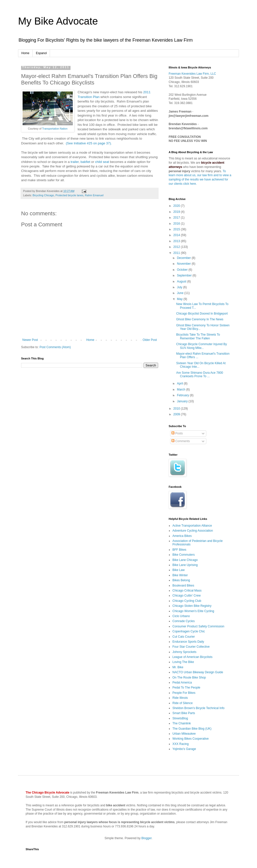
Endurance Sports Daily (188, 642)
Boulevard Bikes (183, 586)
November (184, 264)
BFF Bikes (179, 550)
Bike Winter (180, 575)
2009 (177, 414)
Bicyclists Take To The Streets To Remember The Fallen (198, 336)
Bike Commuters (184, 555)
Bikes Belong (181, 580)
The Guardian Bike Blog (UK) (192, 729)
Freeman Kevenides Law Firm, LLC (192, 74)
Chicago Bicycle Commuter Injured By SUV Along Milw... (202, 346)
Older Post (150, 340)
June (181, 293)
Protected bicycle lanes (69, 195)
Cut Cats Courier (184, 637)
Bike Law (179, 570)
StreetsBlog (180, 718)
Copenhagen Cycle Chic (189, 631)
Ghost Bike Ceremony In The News (200, 319)
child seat (102, 162)
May (180, 299)
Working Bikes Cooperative (191, 739)
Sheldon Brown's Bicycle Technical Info (199, 708)
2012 (177, 247)
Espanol (41, 53)
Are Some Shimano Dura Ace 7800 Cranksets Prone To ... (200, 374)
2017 (177, 218)
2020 (177, 206)
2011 (177, 253)
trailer (75, 162)
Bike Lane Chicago (185, 560)
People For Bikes (184, 693)
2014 (177, 235)
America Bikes (182, 536)
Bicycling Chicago (43, 195)
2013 (177, 241)
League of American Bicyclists (192, 657)
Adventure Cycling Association (193, 531)
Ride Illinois (180, 698)
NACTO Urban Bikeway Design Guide (198, 672)
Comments (181, 441)
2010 (177, 409)
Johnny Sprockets (184, 652)
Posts (177, 433)
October (183, 270)
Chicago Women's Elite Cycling (193, 611)
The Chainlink (182, 723)
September (185, 275)
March (182, 390)
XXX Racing (181, 744)
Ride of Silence (183, 703)
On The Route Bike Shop (189, 678)
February (183, 395)
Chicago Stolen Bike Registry (192, 606)
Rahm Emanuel (94, 195)
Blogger (146, 838)
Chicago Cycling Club (187, 601)
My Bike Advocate (58, 21)
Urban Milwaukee (184, 734)
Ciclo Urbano (181, 616)
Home (25, 53)
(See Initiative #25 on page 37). (88, 143)
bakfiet (85, 162)
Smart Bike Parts (184, 713)
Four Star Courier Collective (191, 647)
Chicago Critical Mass (187, 591)
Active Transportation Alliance (192, 526)
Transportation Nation (55, 129)
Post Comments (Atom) (55, 347)
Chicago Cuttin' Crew (186, 596)
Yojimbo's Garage (184, 749)
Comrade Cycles (184, 621)
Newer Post (30, 340)
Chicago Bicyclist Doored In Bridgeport (202, 314)
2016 (177, 224)
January (183, 401)
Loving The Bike (183, 662)
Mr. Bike (178, 667)
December (184, 258)
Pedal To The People (186, 688)
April (180, 383)
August (182, 281)
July (180, 287)
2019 (177, 212)
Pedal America (182, 683)
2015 (177, 229)
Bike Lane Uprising (185, 565)
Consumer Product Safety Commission (198, 626)
